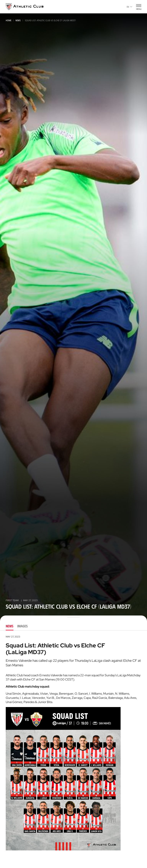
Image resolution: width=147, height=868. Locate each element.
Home (9, 20)
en (129, 7)
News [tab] (10, 626)
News (18, 20)
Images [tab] (22, 626)
